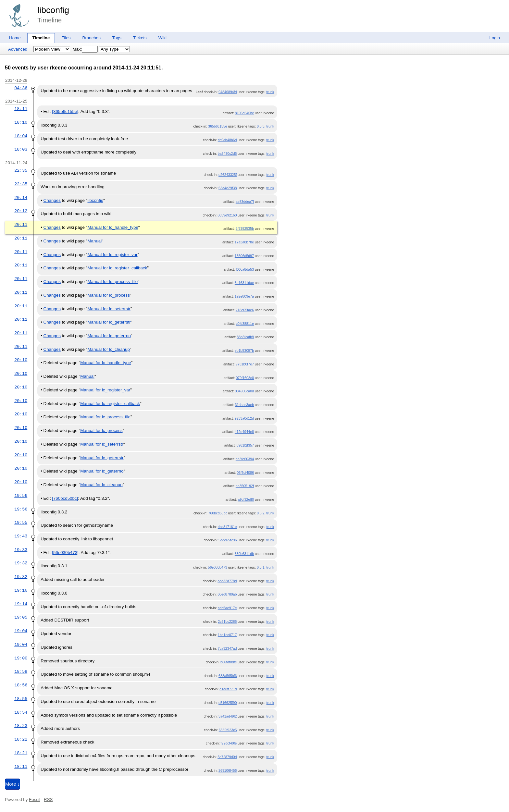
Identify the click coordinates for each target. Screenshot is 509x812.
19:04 (21, 631)
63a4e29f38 (228, 188)
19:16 (21, 590)
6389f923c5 (228, 730)
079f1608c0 (245, 378)
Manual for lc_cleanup (108, 349)
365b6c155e (218, 126)
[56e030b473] (65, 553)
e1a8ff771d (228, 689)
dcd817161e (227, 527)
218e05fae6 (245, 310)
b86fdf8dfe (229, 662)
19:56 (21, 496)
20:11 (21, 225)
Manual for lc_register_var (112, 255)
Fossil (35, 800)
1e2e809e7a (244, 296)
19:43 (21, 536)
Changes (52, 200)
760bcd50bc (218, 513)
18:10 (21, 122)
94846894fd (228, 92)
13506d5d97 (244, 256)
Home (15, 38)
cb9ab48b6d (227, 140)
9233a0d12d (244, 418)
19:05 (21, 617)
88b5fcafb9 (245, 337)
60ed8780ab (227, 594)
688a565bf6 (228, 676)
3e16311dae (244, 283)
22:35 (21, 170)
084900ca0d (244, 391)
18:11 (21, 109)
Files (66, 38)
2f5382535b (245, 228)
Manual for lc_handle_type (113, 227)
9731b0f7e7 (245, 364)
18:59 (21, 671)
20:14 (21, 198)
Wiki (162, 38)
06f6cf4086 (245, 473)
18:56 (21, 685)
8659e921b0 (227, 215)
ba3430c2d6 (227, 154)
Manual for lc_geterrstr (109, 322)
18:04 (21, 136)
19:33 (21, 550)
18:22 (21, 739)
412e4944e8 (244, 432)
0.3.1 (261, 567)
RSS (48, 800)
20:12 (21, 211)
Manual (94, 241)
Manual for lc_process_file (112, 282)
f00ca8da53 (245, 269)
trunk (270, 92)
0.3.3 (261, 126)
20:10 (21, 360)
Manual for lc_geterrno (109, 336)
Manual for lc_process (108, 295)
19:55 (21, 523)
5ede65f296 (228, 540)
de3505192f (245, 486)
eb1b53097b (244, 351)
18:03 (21, 149)
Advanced (18, 49)
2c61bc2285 (227, 621)
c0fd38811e (245, 324)
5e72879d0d (227, 757)
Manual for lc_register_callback (117, 268)
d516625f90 (228, 703)
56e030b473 (218, 567)
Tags (117, 38)
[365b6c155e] (65, 111)
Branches (92, 38)
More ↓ (12, 784)
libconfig (53, 10)
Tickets (140, 38)
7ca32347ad (227, 648)
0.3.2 (261, 513)
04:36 (21, 88)
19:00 (21, 658)
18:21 (21, 753)
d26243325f (228, 175)
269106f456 (228, 770)
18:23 (21, 726)
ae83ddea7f (245, 202)
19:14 (21, 604)
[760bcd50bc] (65, 498)
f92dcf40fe (229, 743)
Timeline (41, 38)
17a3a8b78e (244, 242)
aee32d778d (227, 581)
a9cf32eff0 (246, 499)
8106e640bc (244, 113)
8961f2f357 (245, 445)
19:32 (21, 563)
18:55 (21, 699)
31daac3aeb (244, 405)
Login (495, 38)
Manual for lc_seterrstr (109, 309)
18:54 (21, 712)
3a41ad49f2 (228, 716)
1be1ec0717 (227, 635)
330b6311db (244, 554)
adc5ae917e (227, 608)
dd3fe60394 (245, 459)
